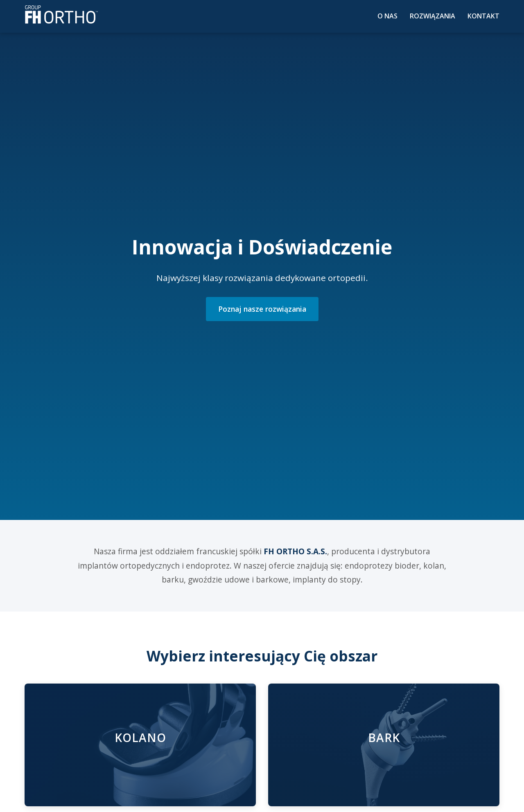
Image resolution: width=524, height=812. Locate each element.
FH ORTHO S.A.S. (295, 551)
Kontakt (483, 16)
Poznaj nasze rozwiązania (262, 309)
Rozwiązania (433, 16)
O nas (387, 16)
